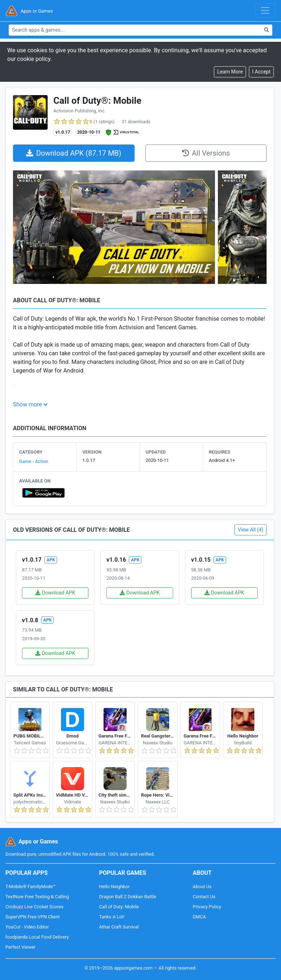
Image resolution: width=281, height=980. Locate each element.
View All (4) (251, 530)
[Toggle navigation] (265, 10)
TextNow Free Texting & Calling (37, 897)
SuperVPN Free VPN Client (32, 917)
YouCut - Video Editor (27, 927)
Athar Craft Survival (119, 927)
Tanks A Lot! (112, 917)
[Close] (261, 72)
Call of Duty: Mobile (119, 907)
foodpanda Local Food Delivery (37, 937)
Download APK (55, 593)
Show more (27, 404)
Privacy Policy (207, 907)
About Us (202, 887)
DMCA (199, 917)
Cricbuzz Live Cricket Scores (34, 907)
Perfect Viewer (20, 947)
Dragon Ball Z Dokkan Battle (128, 897)
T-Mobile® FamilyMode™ (30, 887)
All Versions (206, 153)
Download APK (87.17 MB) (74, 153)
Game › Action (34, 461)
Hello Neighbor (115, 887)
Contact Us (204, 897)
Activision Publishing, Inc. (80, 111)
